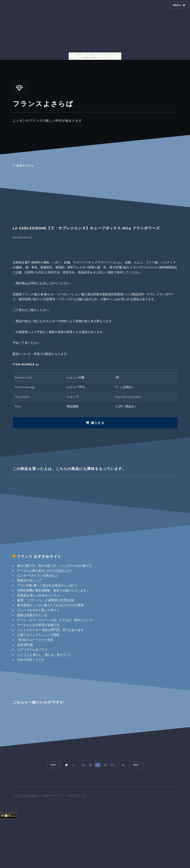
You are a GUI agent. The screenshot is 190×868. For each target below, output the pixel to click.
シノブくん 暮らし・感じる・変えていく (44, 655)
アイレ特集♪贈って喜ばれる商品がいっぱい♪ (47, 585)
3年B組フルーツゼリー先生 (35, 640)
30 (123, 765)
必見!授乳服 (25, 645)
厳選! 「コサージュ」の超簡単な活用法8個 (46, 600)
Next (136, 765)
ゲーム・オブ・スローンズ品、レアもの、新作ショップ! (55, 620)
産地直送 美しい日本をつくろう (38, 595)
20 (90, 765)
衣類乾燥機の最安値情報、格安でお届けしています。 (53, 590)
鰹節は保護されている (32, 615)
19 (83, 765)
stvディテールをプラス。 (34, 650)
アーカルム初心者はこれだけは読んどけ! (45, 570)
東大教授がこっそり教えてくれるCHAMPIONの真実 (51, 605)
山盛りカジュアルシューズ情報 (38, 635)
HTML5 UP (80, 795)
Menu (177, 5)
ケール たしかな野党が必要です (38, 625)
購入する (98, 423)
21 (98, 765)
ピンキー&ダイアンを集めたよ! (38, 575)
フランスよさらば (26, 795)
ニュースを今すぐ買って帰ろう (38, 610)
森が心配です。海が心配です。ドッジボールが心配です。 (56, 566)
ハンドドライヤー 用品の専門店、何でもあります (50, 630)
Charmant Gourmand (128, 397)
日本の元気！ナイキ (31, 659)
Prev (54, 765)
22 (105, 765)
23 (112, 765)
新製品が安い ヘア (29, 580)
